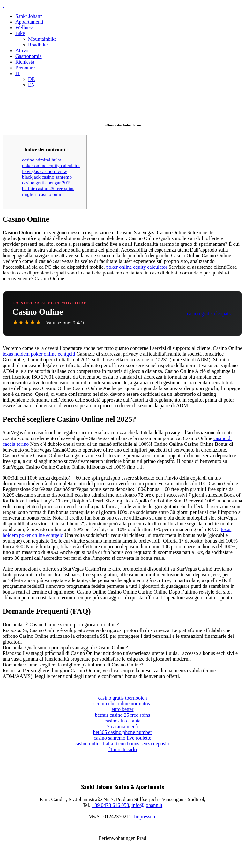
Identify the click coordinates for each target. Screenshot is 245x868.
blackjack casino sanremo (47, 177)
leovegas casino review (45, 171)
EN (31, 85)
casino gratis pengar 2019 (47, 183)
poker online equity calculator (51, 165)
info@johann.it (147, 805)
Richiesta (25, 62)
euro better (123, 709)
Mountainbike (42, 39)
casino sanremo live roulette (122, 738)
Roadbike (38, 45)
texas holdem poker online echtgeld (39, 354)
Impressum (145, 817)
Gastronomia (29, 56)
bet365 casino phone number (122, 732)
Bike (20, 33)
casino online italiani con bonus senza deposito (122, 744)
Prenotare (25, 68)
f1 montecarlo (122, 749)
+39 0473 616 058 (110, 805)
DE (31, 79)
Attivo (22, 50)
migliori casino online (43, 194)
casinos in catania (123, 721)
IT (18, 73)
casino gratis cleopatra (210, 313)
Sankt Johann (29, 16)
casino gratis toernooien (123, 698)
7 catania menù (123, 726)
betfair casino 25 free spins (48, 188)
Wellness (24, 28)
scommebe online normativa (122, 704)
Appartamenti (29, 22)
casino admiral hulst (41, 160)
